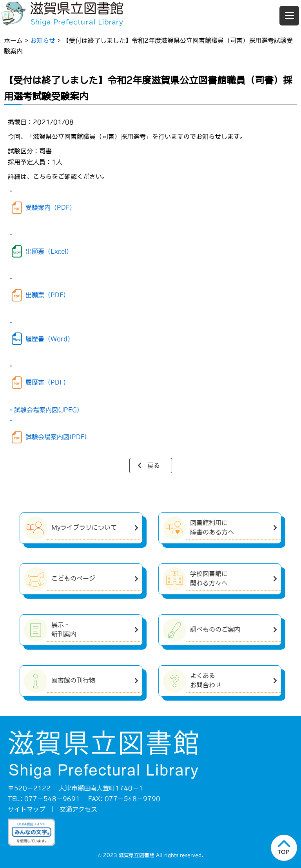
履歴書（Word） (50, 339)
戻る (154, 465)
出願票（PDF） (47, 295)
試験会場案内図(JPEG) (47, 410)
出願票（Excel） (49, 251)
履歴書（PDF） (47, 382)
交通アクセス (78, 809)
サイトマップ (27, 809)
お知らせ (43, 40)
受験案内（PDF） (51, 207)
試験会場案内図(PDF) (56, 437)
